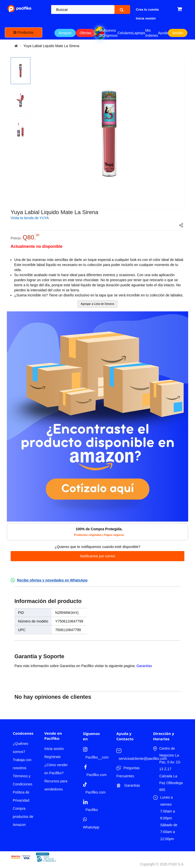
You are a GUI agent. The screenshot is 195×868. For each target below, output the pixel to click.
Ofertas (86, 33)
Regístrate (53, 757)
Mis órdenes (152, 33)
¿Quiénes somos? (21, 748)
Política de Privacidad (21, 796)
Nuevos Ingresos (111, 33)
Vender (178, 33)
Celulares (125, 33)
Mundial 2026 (101, 33)
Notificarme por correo (98, 556)
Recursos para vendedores (56, 785)
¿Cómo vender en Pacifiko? (56, 769)
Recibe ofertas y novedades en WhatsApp (52, 580)
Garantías (144, 666)
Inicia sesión (54, 749)
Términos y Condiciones (23, 780)
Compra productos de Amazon (23, 817)
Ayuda (163, 33)
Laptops (139, 33)
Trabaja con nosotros (22, 764)
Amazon (65, 33)
